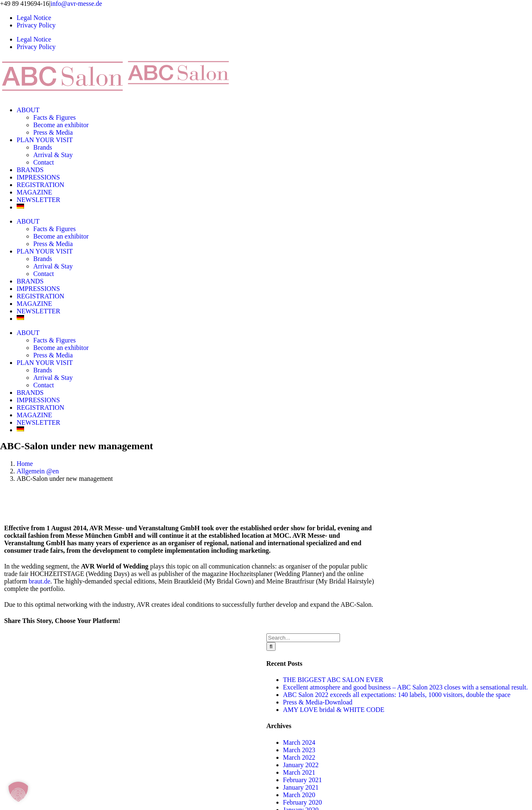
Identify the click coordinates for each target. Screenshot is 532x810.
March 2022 (299, 757)
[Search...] (303, 638)
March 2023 (299, 750)
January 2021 (301, 787)
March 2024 (299, 742)
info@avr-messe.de (76, 4)
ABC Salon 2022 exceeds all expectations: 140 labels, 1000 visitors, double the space (397, 695)
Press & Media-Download (318, 702)
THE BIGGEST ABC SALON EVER (333, 680)
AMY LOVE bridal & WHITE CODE (334, 710)
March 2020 (299, 795)
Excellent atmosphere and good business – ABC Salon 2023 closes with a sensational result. (405, 687)
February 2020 (303, 802)
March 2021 (299, 772)
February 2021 (303, 780)
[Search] (271, 646)
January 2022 (301, 765)
